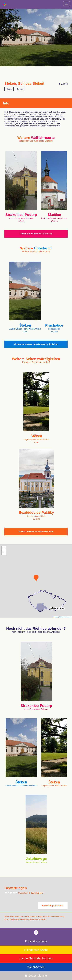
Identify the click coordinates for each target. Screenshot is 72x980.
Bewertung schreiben (53, 906)
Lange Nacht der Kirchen (36, 958)
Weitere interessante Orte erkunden (36, 532)
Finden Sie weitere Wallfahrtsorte (36, 234)
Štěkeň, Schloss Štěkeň (24, 84)
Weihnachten (36, 967)
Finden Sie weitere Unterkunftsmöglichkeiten (36, 344)
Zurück (63, 84)
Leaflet (56, 617)
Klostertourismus (36, 941)
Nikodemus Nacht (36, 950)
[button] (36, 578)
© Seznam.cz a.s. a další (65, 617)
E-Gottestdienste (36, 976)
